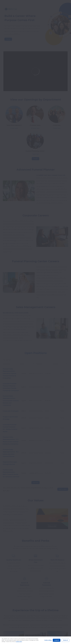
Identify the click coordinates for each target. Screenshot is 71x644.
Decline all (65, 640)
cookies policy (19, 642)
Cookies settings (48, 640)
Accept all (57, 640)
